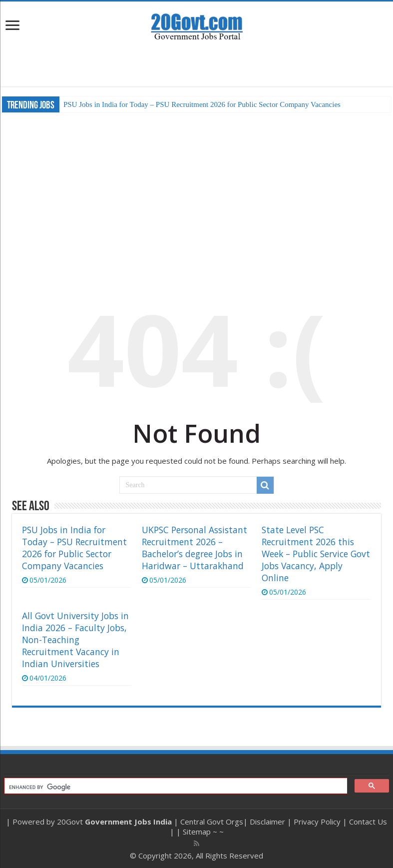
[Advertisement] (197, 64)
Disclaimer (267, 822)
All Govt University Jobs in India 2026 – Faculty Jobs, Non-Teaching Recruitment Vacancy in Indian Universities (75, 640)
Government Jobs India (128, 822)
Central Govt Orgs (212, 822)
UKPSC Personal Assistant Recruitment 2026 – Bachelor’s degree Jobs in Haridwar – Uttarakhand (195, 548)
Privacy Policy (317, 822)
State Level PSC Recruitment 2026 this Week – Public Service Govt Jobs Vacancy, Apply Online (316, 554)
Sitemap (197, 832)
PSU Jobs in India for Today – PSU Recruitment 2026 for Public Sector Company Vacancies (202, 104)
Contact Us (368, 822)
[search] (175, 787)
